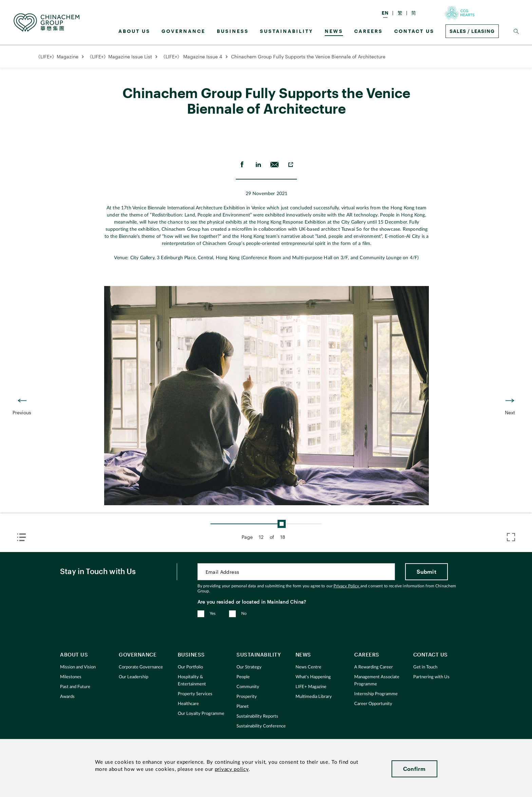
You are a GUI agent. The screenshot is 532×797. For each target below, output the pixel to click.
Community (248, 687)
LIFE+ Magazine (311, 687)
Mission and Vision (78, 667)
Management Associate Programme (377, 681)
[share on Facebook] (242, 165)
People (243, 677)
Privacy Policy (347, 586)
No (244, 613)
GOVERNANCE (183, 31)
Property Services (195, 694)
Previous (22, 412)
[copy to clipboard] (291, 165)
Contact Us (414, 31)
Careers (368, 31)
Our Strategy (249, 667)
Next (510, 412)
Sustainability (287, 31)
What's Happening (313, 677)
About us (134, 31)
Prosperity (247, 697)
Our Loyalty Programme (201, 714)
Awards (67, 697)
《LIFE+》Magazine (57, 56)
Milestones (71, 677)
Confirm (414, 769)
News (334, 31)
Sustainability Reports (257, 716)
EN (385, 13)
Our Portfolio (190, 667)
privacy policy (232, 769)
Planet (243, 707)
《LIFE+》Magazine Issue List (120, 56)
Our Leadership (134, 677)
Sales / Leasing (472, 31)
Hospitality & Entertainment (192, 681)
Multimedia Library (314, 697)
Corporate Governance (141, 667)
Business (233, 31)
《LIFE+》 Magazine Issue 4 (192, 56)
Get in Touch (425, 667)
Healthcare (188, 704)
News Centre (308, 667)
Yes (213, 613)
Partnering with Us (431, 677)
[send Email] (274, 165)
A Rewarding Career (374, 667)
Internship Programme (376, 694)
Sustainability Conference (261, 726)
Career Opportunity (373, 704)
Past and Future (75, 687)
